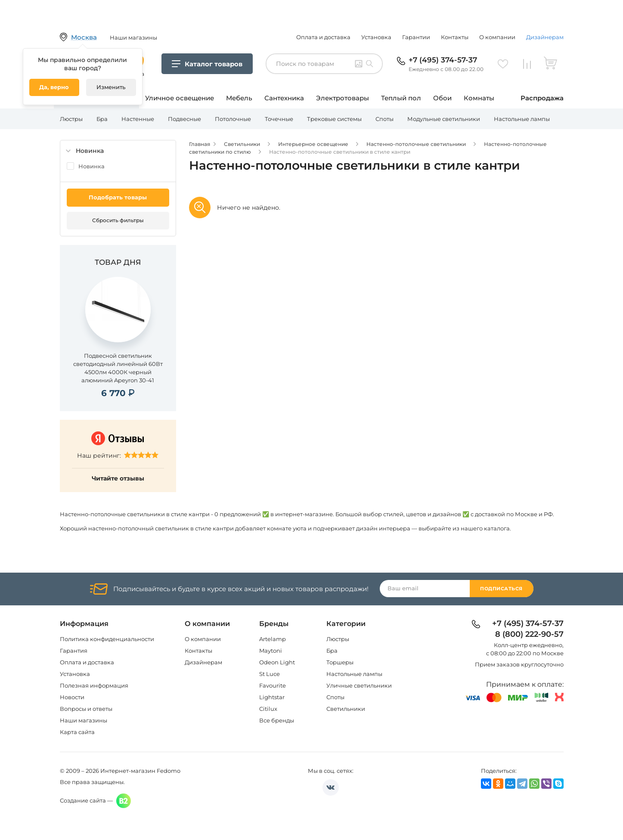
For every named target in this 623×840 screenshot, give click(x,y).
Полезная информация (94, 685)
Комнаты (479, 98)
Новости (72, 697)
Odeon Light (277, 662)
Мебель (239, 98)
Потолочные (233, 119)
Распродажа (542, 98)
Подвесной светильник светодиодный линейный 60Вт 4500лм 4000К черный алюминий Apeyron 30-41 (118, 368)
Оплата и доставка (323, 37)
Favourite (273, 685)
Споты (384, 119)
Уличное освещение (180, 98)
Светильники (346, 709)
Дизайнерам (545, 37)
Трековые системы (334, 119)
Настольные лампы (522, 119)
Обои (442, 98)
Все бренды (277, 720)
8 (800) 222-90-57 (529, 635)
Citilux (268, 709)
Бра (102, 119)
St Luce (270, 674)
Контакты (455, 37)
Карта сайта (77, 732)
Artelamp (273, 639)
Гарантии (416, 37)
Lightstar (272, 697)
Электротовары (342, 98)
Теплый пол (401, 98)
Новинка (91, 166)
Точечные (279, 119)
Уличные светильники (359, 685)
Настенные (138, 119)
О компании (497, 37)
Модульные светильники (444, 119)
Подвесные (184, 119)
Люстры (71, 119)
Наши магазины (84, 720)
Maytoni (271, 651)
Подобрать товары (118, 197)
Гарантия (74, 651)
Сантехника (284, 98)
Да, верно (54, 87)
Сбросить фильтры (118, 220)
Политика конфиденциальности (107, 639)
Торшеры (340, 662)
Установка (376, 37)
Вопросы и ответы (86, 709)
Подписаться (501, 589)
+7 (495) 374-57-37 (443, 60)
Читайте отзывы (118, 478)
